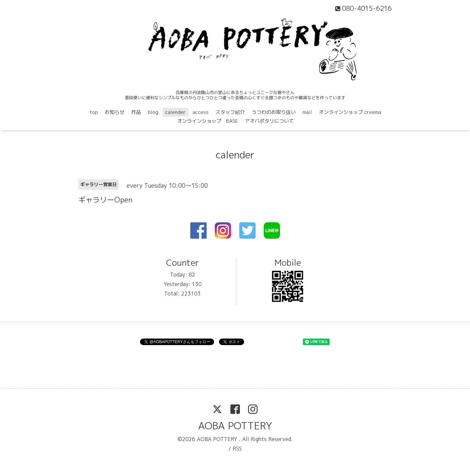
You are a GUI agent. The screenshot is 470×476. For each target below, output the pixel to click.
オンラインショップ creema (350, 112)
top (94, 112)
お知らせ (115, 112)
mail (307, 112)
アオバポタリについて (269, 121)
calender (175, 112)
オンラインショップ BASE (208, 121)
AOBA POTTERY (235, 426)
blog (153, 112)
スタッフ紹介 (230, 112)
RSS (237, 449)
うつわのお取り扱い (274, 112)
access (201, 112)
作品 (136, 112)
